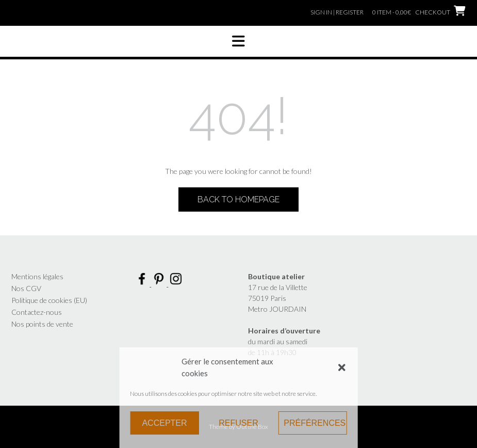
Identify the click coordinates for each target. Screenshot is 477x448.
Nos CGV (26, 288)
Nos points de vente (42, 324)
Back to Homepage (238, 199)
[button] (342, 367)
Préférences (315, 423)
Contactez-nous (37, 312)
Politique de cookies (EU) (49, 300)
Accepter (164, 423)
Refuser (238, 423)
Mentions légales (37, 276)
